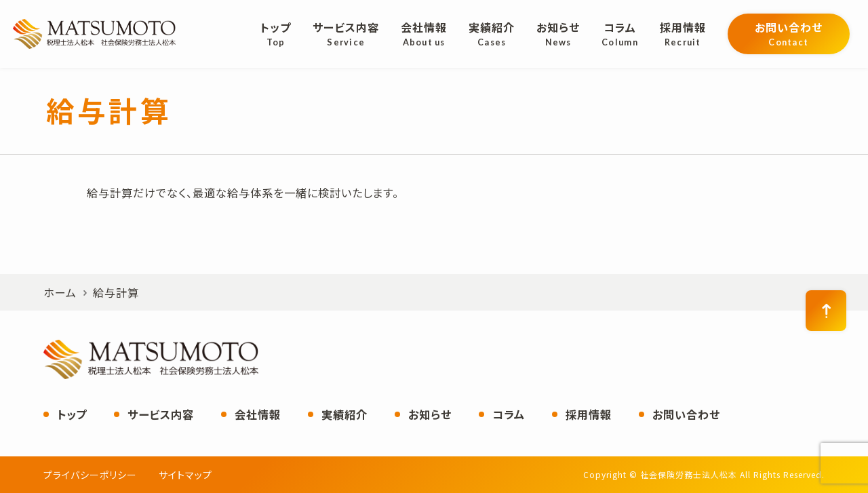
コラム (509, 414)
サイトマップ (185, 475)
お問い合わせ (686, 414)
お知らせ (430, 414)
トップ (72, 414)
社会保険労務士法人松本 (94, 34)
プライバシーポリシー (90, 475)
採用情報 (589, 414)
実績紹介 (344, 414)
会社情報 (258, 414)
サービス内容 (161, 414)
